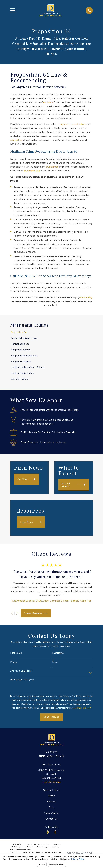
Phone (14, 662)
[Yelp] (48, 832)
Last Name (58, 653)
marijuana (48, 102)
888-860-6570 (51, 756)
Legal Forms (31, 522)
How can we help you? (22, 680)
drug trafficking (32, 171)
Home (51, 796)
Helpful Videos (74, 485)
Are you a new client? (21, 671)
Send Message (51, 717)
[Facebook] (55, 832)
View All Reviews (36, 613)
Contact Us (51, 819)
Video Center (51, 813)
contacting (16, 140)
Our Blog (26, 479)
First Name (16, 653)
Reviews (51, 801)
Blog (51, 807)
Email (55, 662)
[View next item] (17, 613)
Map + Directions (51, 782)
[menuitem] (51, 332)
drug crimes (52, 167)
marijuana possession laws (72, 124)
